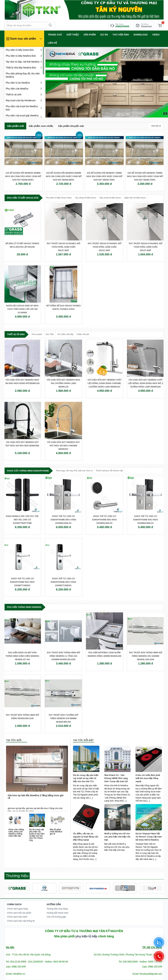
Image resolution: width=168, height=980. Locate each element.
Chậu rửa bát (83, 334)
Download (141, 35)
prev (55, 82)
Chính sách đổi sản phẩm (19, 913)
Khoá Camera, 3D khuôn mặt (110, 471)
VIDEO (156, 35)
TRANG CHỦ (55, 35)
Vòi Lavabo (37, 334)
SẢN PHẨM (90, 35)
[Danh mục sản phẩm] (24, 39)
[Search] (50, 25)
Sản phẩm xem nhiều (41, 126)
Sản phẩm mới (15, 126)
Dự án (104, 35)
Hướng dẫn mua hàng (57, 909)
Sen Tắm (50, 334)
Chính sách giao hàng (17, 909)
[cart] (160, 25)
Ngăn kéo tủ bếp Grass (135, 198)
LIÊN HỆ (52, 43)
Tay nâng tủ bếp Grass (86, 198)
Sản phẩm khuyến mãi (71, 126)
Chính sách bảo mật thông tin (21, 921)
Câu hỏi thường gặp (56, 917)
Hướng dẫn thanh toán (58, 913)
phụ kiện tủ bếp (86, 936)
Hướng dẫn (54, 904)
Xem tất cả (156, 126)
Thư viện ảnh (121, 35)
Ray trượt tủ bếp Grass (110, 198)
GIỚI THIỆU (73, 35)
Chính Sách (14, 904)
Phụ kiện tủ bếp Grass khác (59, 198)
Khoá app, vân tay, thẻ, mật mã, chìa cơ (74, 471)
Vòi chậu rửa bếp (65, 334)
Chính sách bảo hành (17, 917)
